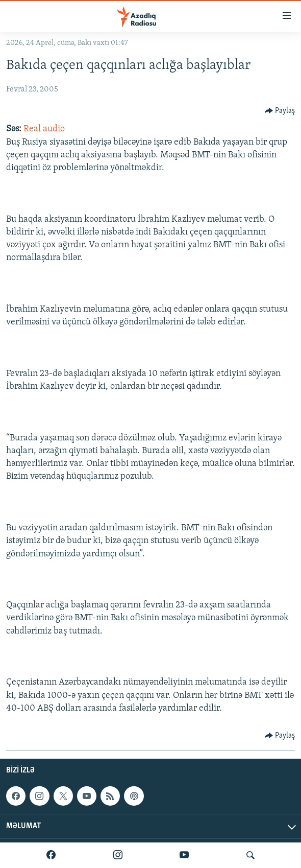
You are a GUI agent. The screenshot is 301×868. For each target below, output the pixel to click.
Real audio (44, 129)
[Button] (280, 111)
